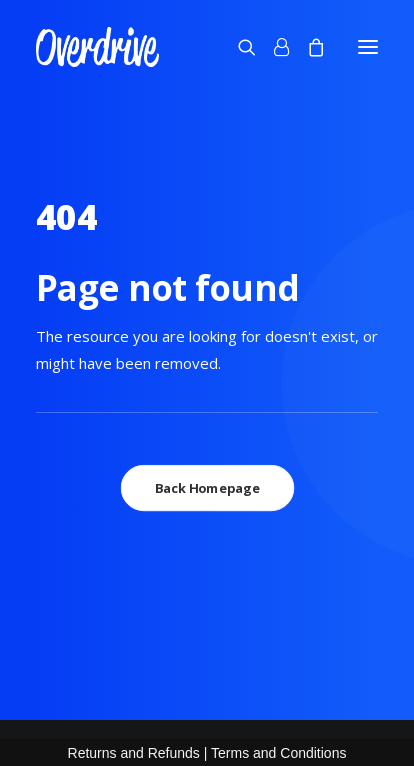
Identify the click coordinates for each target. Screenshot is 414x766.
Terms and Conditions (278, 753)
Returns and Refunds (134, 753)
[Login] (272, 47)
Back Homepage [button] (207, 488)
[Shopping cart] (307, 47)
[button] (368, 47)
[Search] (238, 47)
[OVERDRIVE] (97, 47)
